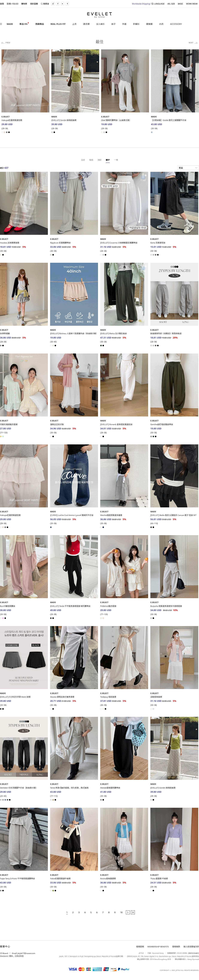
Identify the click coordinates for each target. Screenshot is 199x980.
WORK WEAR (192, 4)
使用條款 (176, 947)
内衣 (161, 24)
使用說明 (140, 947)
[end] (133, 912)
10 (121, 912)
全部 (83, 160)
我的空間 (34, 4)
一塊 (116, 160)
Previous (6, 43)
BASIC (181, 4)
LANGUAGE (148, 4)
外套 (124, 24)
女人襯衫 (100, 24)
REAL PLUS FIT (58, 24)
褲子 (113, 24)
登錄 (2, 4)
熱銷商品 (40, 24)
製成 (91, 160)
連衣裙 (86, 24)
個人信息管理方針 (191, 947)
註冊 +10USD (13, 4)
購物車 (24, 4)
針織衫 (136, 24)
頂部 (99, 160)
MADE (10, 24)
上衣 (74, 24)
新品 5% (24, 24)
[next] (128, 912)
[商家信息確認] (193, 953)
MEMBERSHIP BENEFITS (158, 947)
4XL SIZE (171, 4)
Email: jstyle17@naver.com (23, 953)
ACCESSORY (176, 24)
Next (193, 43)
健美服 (149, 24)
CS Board (4, 953)
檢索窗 (45, 4)
